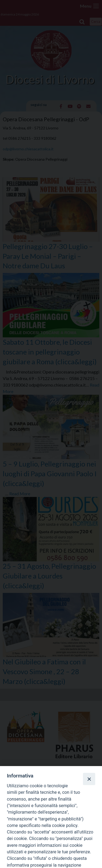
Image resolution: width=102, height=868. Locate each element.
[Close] (89, 779)
